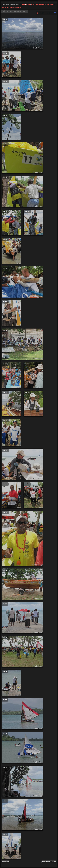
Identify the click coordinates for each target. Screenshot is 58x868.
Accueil (22, 5)
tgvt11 (22, 96)
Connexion (6, 862)
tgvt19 (11, 313)
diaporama (49, 13)
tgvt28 (22, 538)
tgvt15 (11, 223)
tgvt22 (11, 404)
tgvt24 (11, 433)
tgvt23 (33, 404)
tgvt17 (11, 251)
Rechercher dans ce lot (16, 11)
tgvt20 (11, 375)
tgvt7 (22, 781)
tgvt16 (33, 223)
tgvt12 (11, 127)
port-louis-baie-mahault (13, 8)
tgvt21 (33, 375)
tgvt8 (22, 815)
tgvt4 (11, 683)
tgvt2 (22, 344)
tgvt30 (22, 651)
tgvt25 (22, 464)
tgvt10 (11, 64)
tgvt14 (22, 191)
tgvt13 (22, 158)
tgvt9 (11, 846)
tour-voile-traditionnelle (40, 5)
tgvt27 (33, 495)
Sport (28, 5)
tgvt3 (22, 618)
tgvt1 (22, 33)
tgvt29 (22, 584)
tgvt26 (11, 495)
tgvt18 (22, 282)
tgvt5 (22, 714)
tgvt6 (22, 747)
